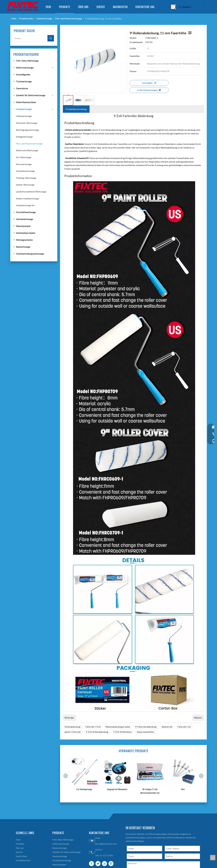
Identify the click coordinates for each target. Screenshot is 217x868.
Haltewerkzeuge (24, 116)
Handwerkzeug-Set (25, 205)
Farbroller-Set (184, 727)
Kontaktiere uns (23, 860)
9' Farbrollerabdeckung (146, 727)
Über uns (20, 848)
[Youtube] (104, 864)
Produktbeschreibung (76, 109)
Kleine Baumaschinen (26, 102)
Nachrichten (21, 856)
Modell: (133, 38)
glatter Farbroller (73, 732)
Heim (18, 840)
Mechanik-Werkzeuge (27, 123)
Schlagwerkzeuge (24, 137)
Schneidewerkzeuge (25, 171)
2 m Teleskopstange (84, 789)
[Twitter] (98, 864)
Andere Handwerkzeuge (27, 198)
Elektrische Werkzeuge (27, 150)
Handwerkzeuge (24, 109)
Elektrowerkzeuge (25, 68)
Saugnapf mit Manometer (117, 789)
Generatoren (22, 88)
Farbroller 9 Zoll (93, 727)
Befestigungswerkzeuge (27, 130)
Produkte (20, 844)
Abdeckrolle (167, 727)
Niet (183, 789)
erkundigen (149, 83)
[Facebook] (91, 864)
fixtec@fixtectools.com (106, 844)
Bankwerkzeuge (60, 848)
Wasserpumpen (23, 226)
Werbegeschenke (24, 240)
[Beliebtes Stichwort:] (173, 7)
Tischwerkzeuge (24, 81)
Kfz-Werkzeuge (24, 157)
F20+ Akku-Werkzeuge (27, 61)
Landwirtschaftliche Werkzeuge (31, 192)
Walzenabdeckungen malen (118, 727)
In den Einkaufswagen (149, 90)
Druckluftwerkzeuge (26, 212)
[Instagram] (111, 864)
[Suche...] (31, 38)
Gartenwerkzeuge (24, 219)
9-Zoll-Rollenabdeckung (97, 732)
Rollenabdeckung (73, 727)
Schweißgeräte (23, 75)
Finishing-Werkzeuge (26, 178)
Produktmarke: (136, 42)
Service (19, 852)
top (213, 858)
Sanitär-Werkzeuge (25, 185)
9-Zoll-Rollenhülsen (123, 732)
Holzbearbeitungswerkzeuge (30, 254)
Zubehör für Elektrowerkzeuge (31, 95)
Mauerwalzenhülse (146, 732)
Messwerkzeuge (24, 164)
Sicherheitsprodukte (26, 233)
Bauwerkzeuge (23, 247)
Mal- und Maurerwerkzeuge (29, 144)
